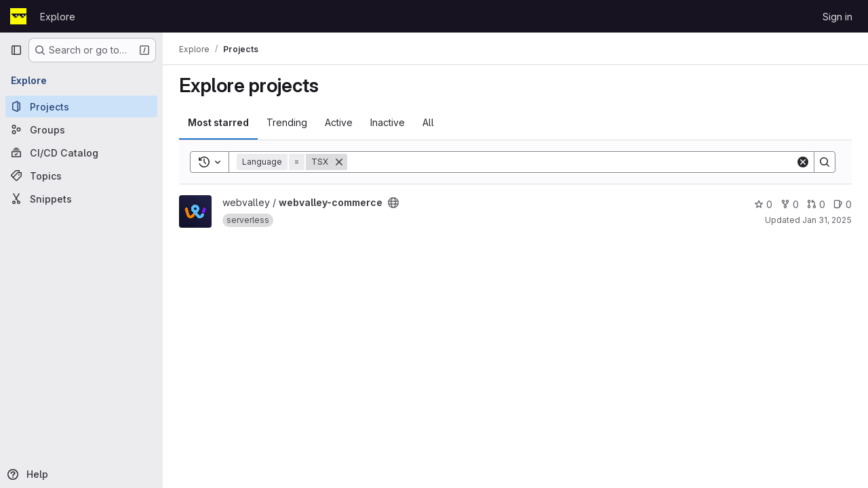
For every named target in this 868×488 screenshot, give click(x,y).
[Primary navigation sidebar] (16, 50)
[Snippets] (81, 199)
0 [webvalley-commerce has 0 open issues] (843, 204)
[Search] (571, 162)
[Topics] (81, 176)
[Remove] (339, 162)
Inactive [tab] (388, 122)
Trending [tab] (287, 122)
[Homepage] (18, 16)
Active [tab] (339, 122)
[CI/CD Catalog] (81, 152)
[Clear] (803, 162)
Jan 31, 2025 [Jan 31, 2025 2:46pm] (827, 220)
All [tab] (428, 122)
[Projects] (81, 106)
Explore (58, 17)
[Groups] (81, 129)
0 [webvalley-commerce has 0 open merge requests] (816, 204)
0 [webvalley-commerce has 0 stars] (763, 204)
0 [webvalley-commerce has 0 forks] (790, 204)
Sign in (837, 17)
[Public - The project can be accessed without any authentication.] (393, 203)
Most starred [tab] (218, 122)
